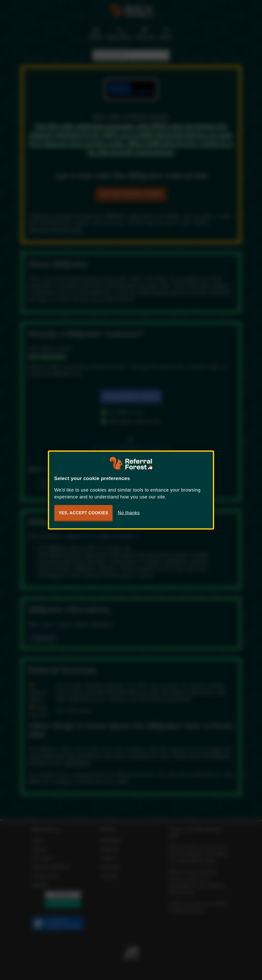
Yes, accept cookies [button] (83, 513)
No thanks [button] (129, 513)
